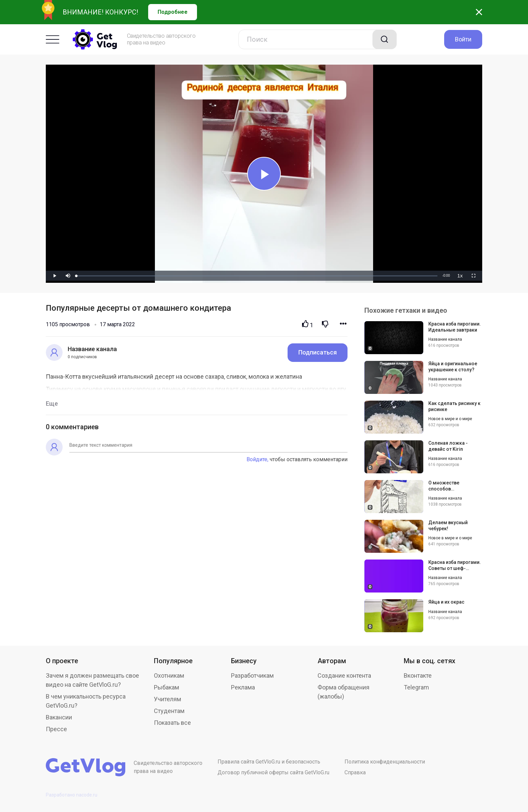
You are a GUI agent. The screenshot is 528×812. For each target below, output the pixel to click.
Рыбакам (167, 687)
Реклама (243, 687)
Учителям (168, 699)
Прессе (56, 729)
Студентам (169, 711)
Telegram (416, 687)
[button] (68, 276)
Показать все (172, 723)
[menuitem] (460, 276)
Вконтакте (418, 675)
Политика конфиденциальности (385, 762)
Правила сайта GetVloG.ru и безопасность (269, 762)
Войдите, (257, 459)
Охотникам (169, 675)
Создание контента (344, 675)
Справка (355, 772)
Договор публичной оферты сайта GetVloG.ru (273, 772)
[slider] (257, 276)
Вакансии (59, 717)
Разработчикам (252, 675)
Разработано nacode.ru (72, 795)
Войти (463, 39)
